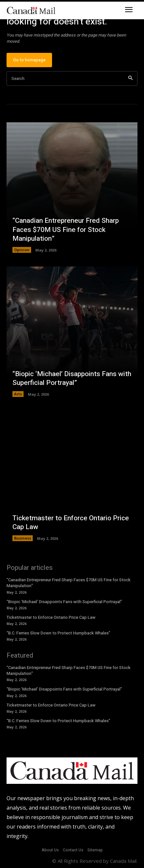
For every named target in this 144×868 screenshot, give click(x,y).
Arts (18, 394)
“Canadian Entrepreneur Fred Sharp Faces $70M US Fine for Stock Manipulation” (66, 230)
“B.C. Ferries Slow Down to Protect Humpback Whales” (58, 633)
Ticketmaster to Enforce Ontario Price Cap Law (71, 523)
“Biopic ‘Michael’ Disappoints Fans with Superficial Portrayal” (72, 378)
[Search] (130, 78)
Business (23, 538)
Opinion (22, 250)
